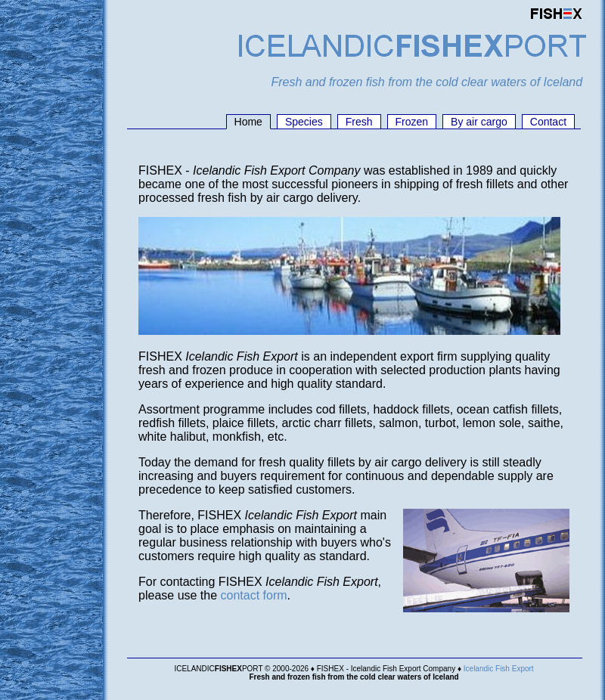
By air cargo (479, 122)
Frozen (412, 122)
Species (304, 122)
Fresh (359, 122)
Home (248, 122)
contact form (254, 595)
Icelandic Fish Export (499, 669)
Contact (548, 122)
